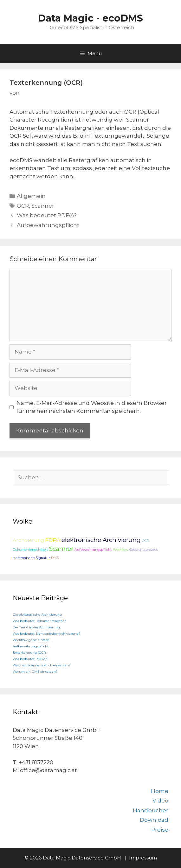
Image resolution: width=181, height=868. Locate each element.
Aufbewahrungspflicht (48, 225)
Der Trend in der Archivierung (36, 627)
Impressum (143, 858)
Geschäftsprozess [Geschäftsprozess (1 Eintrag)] (144, 550)
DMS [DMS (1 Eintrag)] (55, 558)
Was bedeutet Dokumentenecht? (39, 621)
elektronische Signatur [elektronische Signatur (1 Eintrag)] (31, 558)
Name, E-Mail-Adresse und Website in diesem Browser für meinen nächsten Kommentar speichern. (92, 407)
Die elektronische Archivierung (37, 615)
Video (160, 801)
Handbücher (151, 810)
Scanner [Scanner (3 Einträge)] (61, 549)
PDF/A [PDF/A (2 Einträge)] (53, 540)
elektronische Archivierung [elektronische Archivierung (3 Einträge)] (101, 540)
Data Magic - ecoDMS (90, 18)
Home (160, 791)
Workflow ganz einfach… (32, 640)
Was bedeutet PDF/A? (47, 215)
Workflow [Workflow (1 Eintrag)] (120, 550)
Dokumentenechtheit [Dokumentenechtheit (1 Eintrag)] (30, 550)
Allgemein (31, 196)
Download (154, 820)
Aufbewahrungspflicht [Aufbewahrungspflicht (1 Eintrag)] (93, 550)
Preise (160, 830)
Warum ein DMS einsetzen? (35, 672)
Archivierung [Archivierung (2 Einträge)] (28, 540)
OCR (23, 206)
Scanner (43, 206)
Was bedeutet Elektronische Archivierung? (47, 634)
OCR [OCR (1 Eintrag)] (146, 541)
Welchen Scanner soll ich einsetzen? (42, 665)
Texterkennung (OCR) (30, 653)
